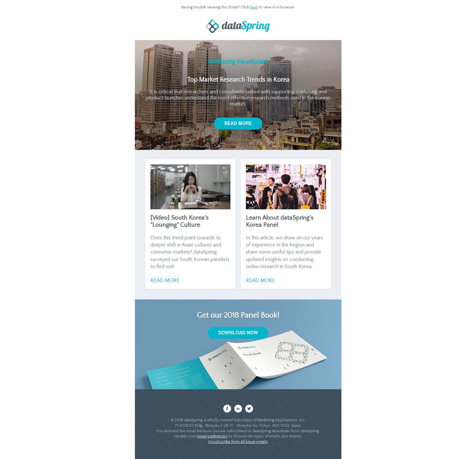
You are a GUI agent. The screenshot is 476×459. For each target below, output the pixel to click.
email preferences (212, 436)
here (254, 7)
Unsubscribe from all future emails (238, 442)
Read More (165, 280)
